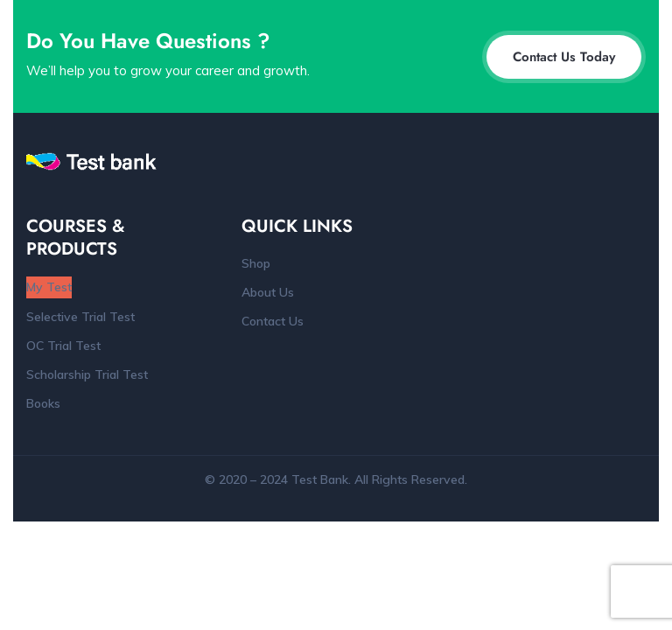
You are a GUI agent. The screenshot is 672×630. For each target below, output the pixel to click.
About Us (268, 292)
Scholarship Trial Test (87, 374)
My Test (49, 287)
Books (43, 403)
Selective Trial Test (80, 317)
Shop (256, 263)
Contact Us (273, 321)
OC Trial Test (63, 346)
